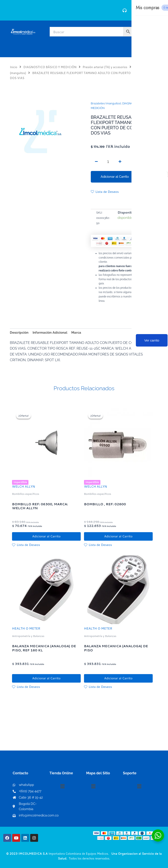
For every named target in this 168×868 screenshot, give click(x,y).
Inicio (14, 67)
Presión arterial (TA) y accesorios (105, 67)
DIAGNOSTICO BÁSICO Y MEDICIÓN (50, 67)
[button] (62, 786)
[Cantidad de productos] (108, 162)
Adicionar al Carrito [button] (46, 537)
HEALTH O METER (26, 629)
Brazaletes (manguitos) (106, 103)
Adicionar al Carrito (115, 177)
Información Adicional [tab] (50, 332)
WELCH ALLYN (24, 486)
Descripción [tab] (19, 332)
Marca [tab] (76, 332)
